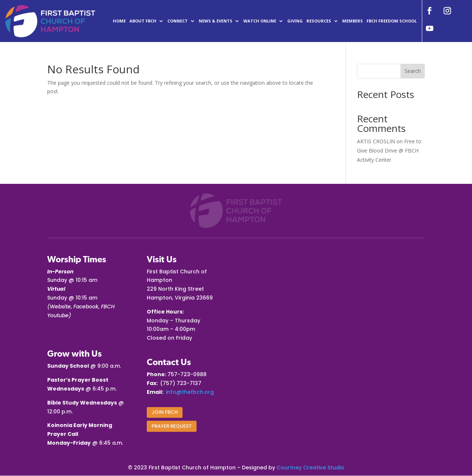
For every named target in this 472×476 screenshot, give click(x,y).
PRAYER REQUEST (172, 426)
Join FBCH (165, 412)
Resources (319, 21)
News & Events (216, 21)
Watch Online (260, 21)
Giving (295, 21)
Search (413, 71)
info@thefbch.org (190, 392)
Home (119, 21)
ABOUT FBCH (143, 21)
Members (353, 21)
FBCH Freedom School (392, 21)
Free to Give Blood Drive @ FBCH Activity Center (389, 150)
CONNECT (178, 21)
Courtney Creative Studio (310, 468)
